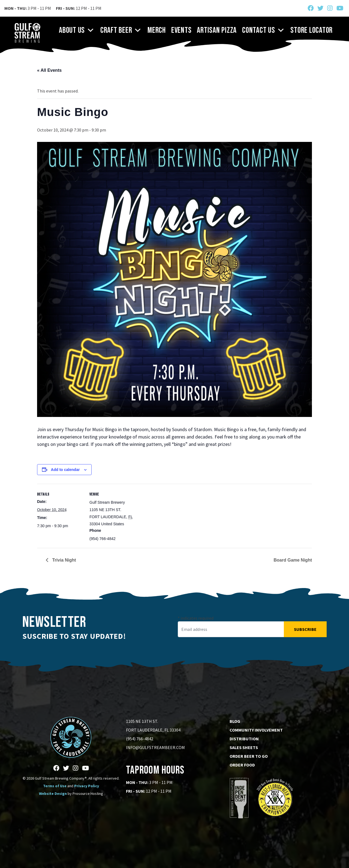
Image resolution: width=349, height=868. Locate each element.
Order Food (242, 765)
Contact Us (264, 30)
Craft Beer (121, 30)
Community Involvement (256, 730)
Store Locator (312, 30)
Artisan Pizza (217, 30)
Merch (157, 30)
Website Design (53, 794)
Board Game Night (293, 560)
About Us (77, 30)
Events (181, 30)
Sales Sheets (244, 747)
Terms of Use (55, 786)
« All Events (49, 70)
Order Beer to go (249, 756)
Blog (235, 721)
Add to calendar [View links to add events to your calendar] (65, 470)
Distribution (244, 739)
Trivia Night (64, 560)
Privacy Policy (87, 786)
